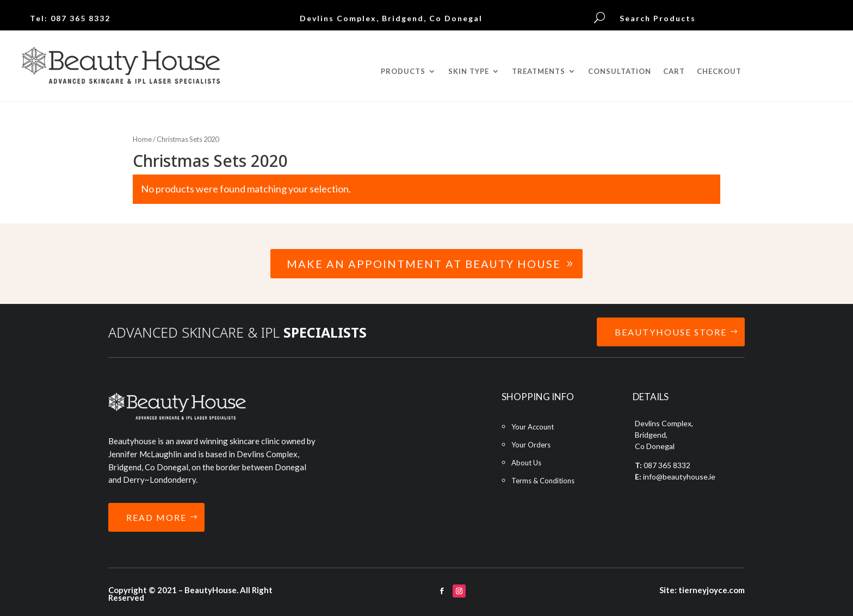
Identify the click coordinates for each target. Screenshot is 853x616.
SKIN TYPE (469, 71)
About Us (526, 463)
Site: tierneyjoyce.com (702, 590)
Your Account (533, 427)
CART (674, 71)
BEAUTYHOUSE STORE (671, 332)
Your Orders (531, 445)
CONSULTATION (620, 71)
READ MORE (156, 517)
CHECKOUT (719, 71)
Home (142, 139)
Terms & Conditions (543, 481)
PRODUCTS (403, 71)
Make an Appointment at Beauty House (424, 264)
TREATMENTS (539, 71)
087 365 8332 (81, 18)
